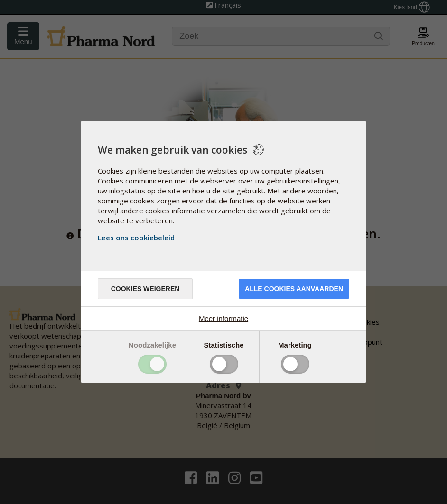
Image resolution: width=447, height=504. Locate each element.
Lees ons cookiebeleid (136, 238)
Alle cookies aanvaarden (294, 289)
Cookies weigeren (145, 289)
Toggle (152, 364)
